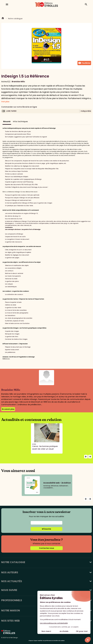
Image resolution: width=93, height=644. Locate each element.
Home (3, 19)
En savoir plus (8, 409)
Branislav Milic (18, 82)
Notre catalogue (15, 19)
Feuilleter (84, 63)
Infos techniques (20, 121)
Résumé (7, 121)
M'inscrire (46, 529)
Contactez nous (47, 548)
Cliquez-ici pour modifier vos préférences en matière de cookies (47, 641)
